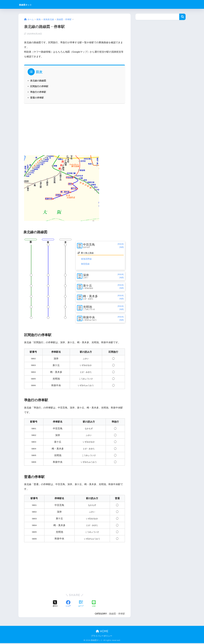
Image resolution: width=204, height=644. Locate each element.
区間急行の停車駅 (39, 86)
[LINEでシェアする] (94, 605)
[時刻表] (121, 244)
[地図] (121, 247)
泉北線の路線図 (38, 81)
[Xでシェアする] (55, 605)
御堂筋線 (85, 264)
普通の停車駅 (37, 97)
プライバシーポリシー (102, 637)
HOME (102, 632)
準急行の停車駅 (38, 92)
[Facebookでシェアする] (68, 605)
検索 (182, 17)
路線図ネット (30, 4)
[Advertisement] (75, 129)
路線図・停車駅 (117, 614)
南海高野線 (86, 259)
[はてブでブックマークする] (81, 605)
